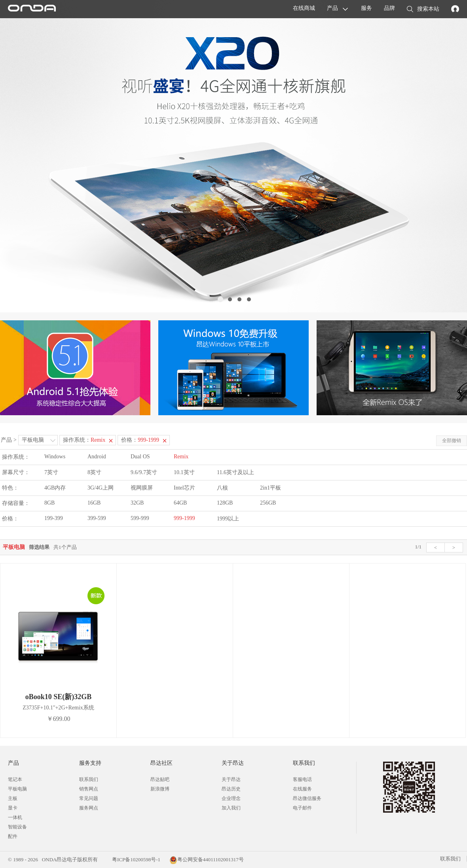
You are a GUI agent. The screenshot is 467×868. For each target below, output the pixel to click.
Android (97, 457)
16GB (94, 503)
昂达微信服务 (307, 798)
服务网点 (89, 808)
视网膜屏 (142, 488)
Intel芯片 (184, 488)
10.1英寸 (184, 472)
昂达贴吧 (160, 779)
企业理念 (231, 798)
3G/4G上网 (101, 488)
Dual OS (140, 457)
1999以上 (228, 519)
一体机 (15, 817)
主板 (13, 798)
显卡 (13, 808)
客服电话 (302, 779)
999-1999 (184, 518)
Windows (55, 457)
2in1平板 (271, 488)
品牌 (389, 8)
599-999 (140, 518)
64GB (180, 503)
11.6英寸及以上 (235, 472)
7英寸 (51, 472)
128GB (225, 503)
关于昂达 (231, 779)
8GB (49, 503)
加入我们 (231, 808)
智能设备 (17, 827)
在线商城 (304, 8)
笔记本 (15, 779)
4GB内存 (55, 488)
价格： (140, 440)
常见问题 (89, 798)
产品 (332, 8)
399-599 (97, 518)
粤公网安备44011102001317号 (207, 859)
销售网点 (89, 789)
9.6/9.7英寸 (144, 472)
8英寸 (94, 472)
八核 (222, 488)
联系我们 (89, 779)
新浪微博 (160, 789)
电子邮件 (302, 808)
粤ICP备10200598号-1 (136, 859)
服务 (366, 8)
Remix (181, 457)
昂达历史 (231, 789)
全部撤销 (452, 441)
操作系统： (84, 440)
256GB (268, 503)
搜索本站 (423, 9)
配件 (13, 836)
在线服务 (302, 789)
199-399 (54, 518)
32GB (137, 503)
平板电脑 (33, 440)
